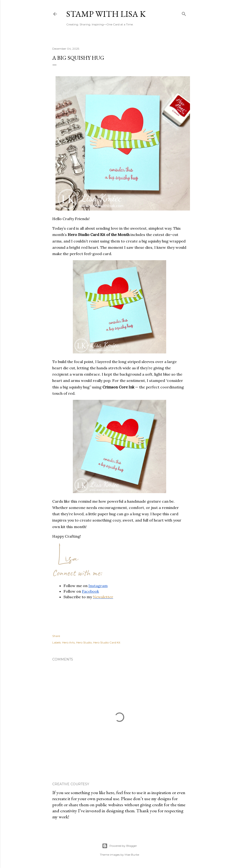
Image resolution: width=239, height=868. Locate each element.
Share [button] (56, 636)
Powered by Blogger (119, 846)
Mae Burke (132, 855)
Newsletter (103, 597)
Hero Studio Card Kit (107, 642)
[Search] (184, 13)
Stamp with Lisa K (106, 14)
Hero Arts (68, 642)
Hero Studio (84, 642)
